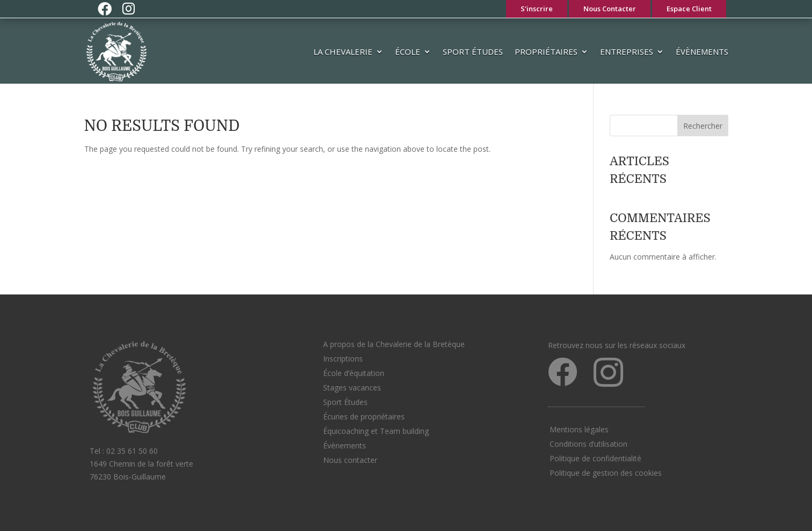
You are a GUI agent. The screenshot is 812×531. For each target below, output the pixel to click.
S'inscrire (537, 9)
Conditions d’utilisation (588, 444)
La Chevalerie (343, 51)
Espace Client (689, 9)
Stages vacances (352, 388)
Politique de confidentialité (595, 458)
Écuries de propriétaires (364, 416)
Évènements (702, 51)
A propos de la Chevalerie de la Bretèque (394, 344)
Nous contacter (350, 460)
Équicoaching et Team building (376, 431)
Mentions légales (579, 429)
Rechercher (703, 126)
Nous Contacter (610, 9)
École (408, 51)
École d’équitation (354, 373)
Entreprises (627, 51)
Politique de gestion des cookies (606, 473)
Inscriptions (343, 359)
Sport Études (473, 51)
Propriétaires (546, 51)
